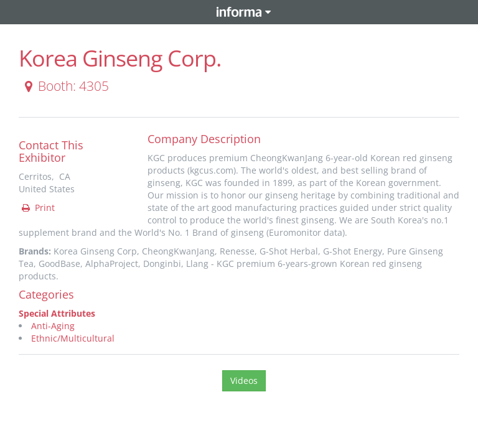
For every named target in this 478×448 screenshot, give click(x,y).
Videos (244, 380)
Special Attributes (57, 313)
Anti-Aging (53, 326)
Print (37, 208)
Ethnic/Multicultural (73, 338)
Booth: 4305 (64, 86)
